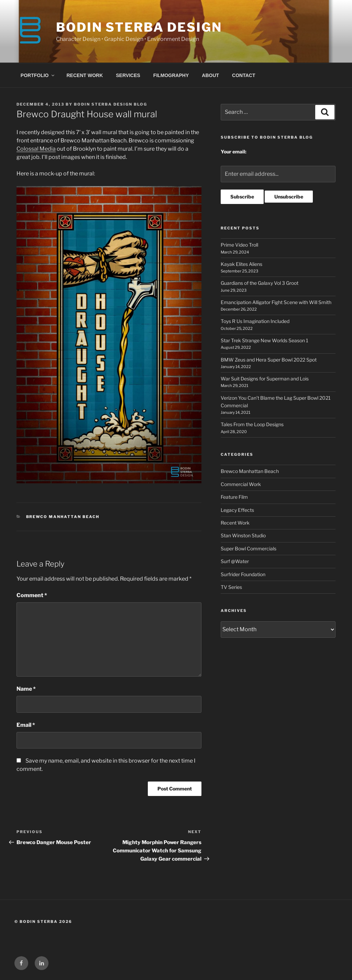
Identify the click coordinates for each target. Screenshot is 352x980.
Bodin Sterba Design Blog (111, 104)
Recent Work (235, 523)
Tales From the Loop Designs (252, 424)
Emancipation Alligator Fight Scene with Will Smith (276, 302)
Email (26, 725)
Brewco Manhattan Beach (63, 517)
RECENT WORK (85, 75)
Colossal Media (36, 149)
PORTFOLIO (38, 75)
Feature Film (234, 497)
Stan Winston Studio (243, 535)
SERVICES (128, 75)
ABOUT (210, 75)
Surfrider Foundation (243, 574)
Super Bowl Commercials (249, 548)
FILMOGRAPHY (171, 75)
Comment (32, 595)
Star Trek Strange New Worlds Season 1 (265, 340)
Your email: (234, 152)
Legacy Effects (237, 510)
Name (26, 689)
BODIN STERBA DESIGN (139, 27)
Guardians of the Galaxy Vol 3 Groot (260, 283)
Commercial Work (241, 484)
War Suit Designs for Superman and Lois (265, 379)
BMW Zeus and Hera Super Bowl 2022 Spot (269, 360)
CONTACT (244, 75)
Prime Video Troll (239, 245)
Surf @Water (235, 561)
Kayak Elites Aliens (241, 264)
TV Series (231, 587)
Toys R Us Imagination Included (255, 321)
